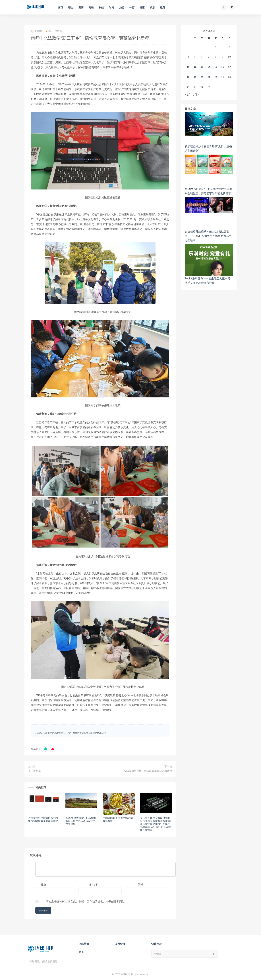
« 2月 (188, 94)
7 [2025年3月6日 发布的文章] (209, 57)
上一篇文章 (34, 771)
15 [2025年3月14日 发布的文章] (216, 67)
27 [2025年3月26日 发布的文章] (202, 87)
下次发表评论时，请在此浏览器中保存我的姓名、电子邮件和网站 (85, 901)
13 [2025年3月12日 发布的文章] (202, 67)
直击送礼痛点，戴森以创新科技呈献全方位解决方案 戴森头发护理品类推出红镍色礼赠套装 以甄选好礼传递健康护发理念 (155, 824)
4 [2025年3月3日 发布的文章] (188, 57)
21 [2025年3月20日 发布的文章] (209, 77)
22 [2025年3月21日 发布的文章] (216, 77)
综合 (49, 31)
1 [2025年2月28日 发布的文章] (216, 47)
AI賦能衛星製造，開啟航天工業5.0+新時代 (148, 771)
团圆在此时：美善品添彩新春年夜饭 (118, 819)
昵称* (44, 884)
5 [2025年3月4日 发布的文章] (195, 57)
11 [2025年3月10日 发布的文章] (188, 67)
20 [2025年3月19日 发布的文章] (202, 77)
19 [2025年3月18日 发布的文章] (195, 77)
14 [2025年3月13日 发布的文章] (209, 67)
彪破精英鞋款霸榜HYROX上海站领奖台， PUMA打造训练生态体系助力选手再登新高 (208, 236)
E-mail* (94, 884)
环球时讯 (37, 31)
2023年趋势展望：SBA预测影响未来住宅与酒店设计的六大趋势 (81, 821)
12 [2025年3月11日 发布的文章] (195, 67)
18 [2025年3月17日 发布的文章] (188, 77)
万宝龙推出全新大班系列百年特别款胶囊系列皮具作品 (43, 819)
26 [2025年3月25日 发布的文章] (195, 87)
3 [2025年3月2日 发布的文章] (230, 47)
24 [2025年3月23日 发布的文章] (229, 77)
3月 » (196, 94)
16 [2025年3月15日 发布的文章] (223, 67)
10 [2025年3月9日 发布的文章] (229, 57)
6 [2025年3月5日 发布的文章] (202, 57)
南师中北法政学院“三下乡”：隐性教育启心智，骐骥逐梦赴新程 (75, 733)
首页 (81, 952)
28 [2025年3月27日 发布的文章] (209, 87)
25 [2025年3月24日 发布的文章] (188, 87)
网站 (141, 884)
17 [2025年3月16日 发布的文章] (229, 67)
